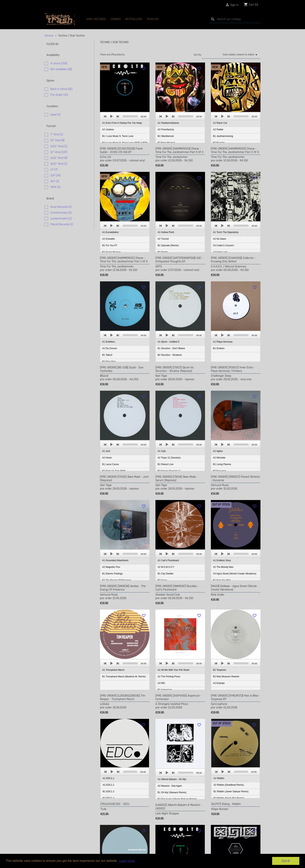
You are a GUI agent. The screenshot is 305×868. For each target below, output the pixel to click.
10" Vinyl (57, 140)
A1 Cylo (162, 451)
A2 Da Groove (110, 348)
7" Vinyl (57, 135)
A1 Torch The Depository (226, 232)
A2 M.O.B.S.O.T (166, 567)
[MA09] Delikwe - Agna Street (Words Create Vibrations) (234, 588)
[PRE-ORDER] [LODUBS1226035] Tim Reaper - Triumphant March (123, 698)
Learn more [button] (127, 861)
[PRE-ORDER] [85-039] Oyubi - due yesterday (122, 369)
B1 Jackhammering (223, 136)
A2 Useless (108, 130)
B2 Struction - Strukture (170, 355)
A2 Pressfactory (166, 130)
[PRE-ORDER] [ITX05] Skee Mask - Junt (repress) (124, 479)
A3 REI (161, 683)
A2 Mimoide (219, 458)
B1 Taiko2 (107, 355)
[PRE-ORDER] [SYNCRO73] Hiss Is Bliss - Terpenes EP (236, 698)
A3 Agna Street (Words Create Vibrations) (235, 574)
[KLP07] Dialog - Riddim (226, 804)
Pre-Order (59, 95)
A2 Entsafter (109, 239)
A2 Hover (107, 458)
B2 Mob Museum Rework (226, 677)
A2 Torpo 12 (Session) (169, 458)
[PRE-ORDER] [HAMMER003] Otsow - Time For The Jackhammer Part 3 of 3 (179, 150)
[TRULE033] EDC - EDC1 (115, 804)
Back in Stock (61, 89)
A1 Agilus (218, 451)
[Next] (118, 116)
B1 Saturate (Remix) (168, 245)
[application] (125, 128)
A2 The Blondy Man (223, 567)
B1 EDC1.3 (108, 791)
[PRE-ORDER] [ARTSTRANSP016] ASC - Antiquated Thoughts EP (179, 260)
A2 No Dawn (220, 239)
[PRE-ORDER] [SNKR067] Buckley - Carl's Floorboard (177, 588)
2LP (55, 176)
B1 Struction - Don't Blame (171, 348)
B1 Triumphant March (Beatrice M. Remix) (124, 677)
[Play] (111, 116)
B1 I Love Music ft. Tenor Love (118, 136)
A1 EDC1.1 (108, 778)
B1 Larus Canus (110, 464)
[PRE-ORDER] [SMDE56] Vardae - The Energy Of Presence (123, 588)
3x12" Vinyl (59, 164)
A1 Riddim (219, 778)
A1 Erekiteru (109, 342)
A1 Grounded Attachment (115, 560)
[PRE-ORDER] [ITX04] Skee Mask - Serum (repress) (177, 479)
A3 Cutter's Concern (223, 245)
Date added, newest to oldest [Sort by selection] (241, 55)
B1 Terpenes (220, 670)
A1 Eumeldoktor (110, 232)
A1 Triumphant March (113, 670)
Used (55, 115)
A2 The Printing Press (169, 677)
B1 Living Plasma (222, 464)
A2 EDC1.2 (108, 785)
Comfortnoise (61, 213)
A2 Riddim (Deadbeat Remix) (229, 785)
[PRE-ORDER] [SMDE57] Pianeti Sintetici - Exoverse (235, 479)
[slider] (130, 116)
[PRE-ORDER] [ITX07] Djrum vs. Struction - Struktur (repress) (175, 369)
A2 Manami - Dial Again (170, 786)
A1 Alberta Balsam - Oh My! (172, 779)
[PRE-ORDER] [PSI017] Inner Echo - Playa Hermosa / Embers (233, 369)
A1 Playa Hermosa (223, 342)
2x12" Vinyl (59, 158)
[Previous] (105, 116)
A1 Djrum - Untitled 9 (168, 342)
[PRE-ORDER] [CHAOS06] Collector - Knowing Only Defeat (233, 260)
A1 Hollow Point (166, 232)
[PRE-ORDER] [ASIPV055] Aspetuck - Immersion (178, 698)
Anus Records (61, 207)
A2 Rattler (218, 130)
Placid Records (62, 224)
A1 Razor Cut (220, 123)
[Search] (235, 19)
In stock (59, 63)
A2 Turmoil (163, 239)
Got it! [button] (286, 861)
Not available (61, 69)
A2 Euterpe (219, 683)
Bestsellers (134, 19)
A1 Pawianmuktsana (168, 123)
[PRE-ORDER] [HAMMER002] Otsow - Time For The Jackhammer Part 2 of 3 (235, 150)
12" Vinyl (59, 152)
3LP (55, 181)
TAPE (55, 187)
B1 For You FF (110, 245)
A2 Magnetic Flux (111, 567)
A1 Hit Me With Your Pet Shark (173, 670)
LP (54, 170)
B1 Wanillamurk (166, 136)
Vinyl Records (96, 19)
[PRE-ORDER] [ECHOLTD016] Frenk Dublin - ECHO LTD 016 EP (121, 150)
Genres (116, 19)
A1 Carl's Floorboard (168, 560)
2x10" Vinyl (59, 146)
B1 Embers (219, 348)
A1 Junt (106, 451)
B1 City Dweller (166, 574)
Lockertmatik (61, 219)
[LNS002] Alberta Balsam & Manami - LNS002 (179, 807)
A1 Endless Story (222, 560)
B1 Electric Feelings (112, 574)
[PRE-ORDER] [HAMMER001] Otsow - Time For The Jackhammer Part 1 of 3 (124, 260)
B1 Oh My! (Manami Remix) (172, 792)
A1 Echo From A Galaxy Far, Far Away (122, 123)
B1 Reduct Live (165, 464)
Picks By (153, 19)
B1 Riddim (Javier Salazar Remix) (231, 791)
